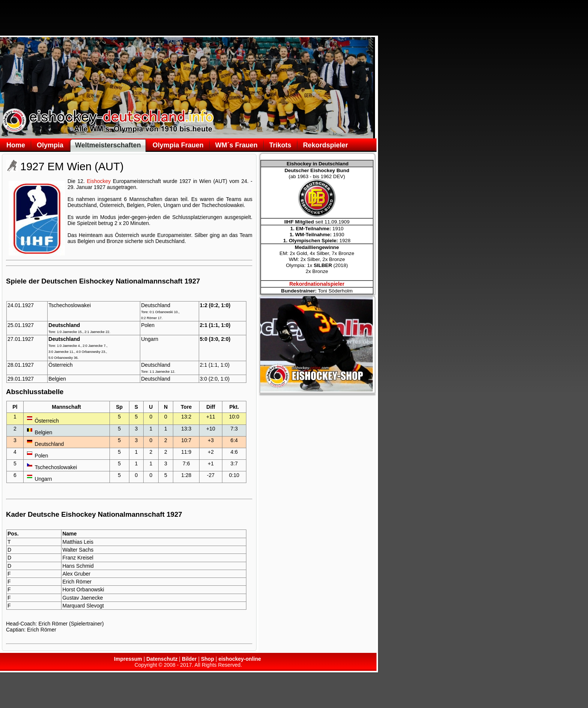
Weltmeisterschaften (108, 145)
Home (16, 145)
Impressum (128, 659)
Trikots (280, 145)
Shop (208, 659)
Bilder (189, 659)
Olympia (50, 145)
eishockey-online (240, 659)
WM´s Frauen (236, 145)
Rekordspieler (325, 145)
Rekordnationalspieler (317, 284)
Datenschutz (162, 659)
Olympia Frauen (178, 145)
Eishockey (99, 181)
